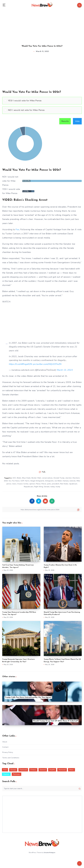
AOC (14, 478)
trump (58, 487)
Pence (44, 484)
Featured (23, 770)
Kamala (66, 481)
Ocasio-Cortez (23, 484)
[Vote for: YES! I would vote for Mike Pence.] (42, 101)
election (69, 478)
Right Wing (39, 487)
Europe (13, 770)
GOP (22, 481)
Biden (19, 478)
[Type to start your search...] (42, 789)
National (62, 770)
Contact (5, 747)
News (71, 770)
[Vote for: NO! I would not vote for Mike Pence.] (42, 110)
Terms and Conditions (11, 758)
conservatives (47, 478)
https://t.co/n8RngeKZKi (21, 364)
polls (49, 484)
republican (73, 484)
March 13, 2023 (65, 370)
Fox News (16, 481)
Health (52, 770)
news (14, 484)
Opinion (6, 774)
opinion (32, 484)
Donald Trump (59, 478)
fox (10, 481)
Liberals (73, 481)
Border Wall (36, 478)
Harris (27, 481)
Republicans (29, 487)
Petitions (17, 774)
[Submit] (80, 789)
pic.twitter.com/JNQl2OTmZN (47, 364)
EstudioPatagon (50, 853)
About (5, 742)
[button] (44, 101)
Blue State (26, 478)
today (53, 487)
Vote (77, 121)
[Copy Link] (42, 510)
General (43, 770)
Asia (5, 770)
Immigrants (49, 481)
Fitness (33, 770)
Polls (44, 472)
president (56, 484)
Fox (17, 229)
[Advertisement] (42, 25)
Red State (64, 484)
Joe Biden (58, 481)
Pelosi (38, 484)
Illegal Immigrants (37, 481)
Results (65, 121)
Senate (47, 487)
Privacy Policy (8, 752)
